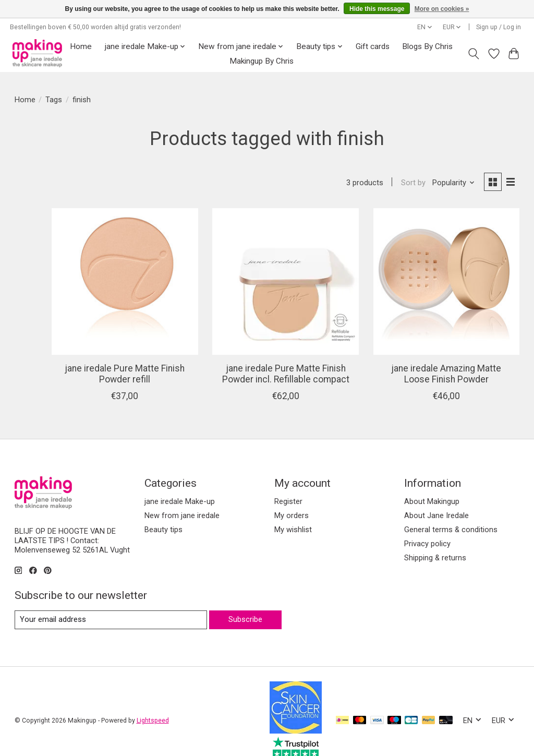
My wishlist (293, 511)
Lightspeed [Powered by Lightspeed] (153, 702)
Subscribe (245, 601)
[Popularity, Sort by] (454, 183)
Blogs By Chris (427, 46)
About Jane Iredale (436, 497)
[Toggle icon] (473, 54)
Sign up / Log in (499, 27)
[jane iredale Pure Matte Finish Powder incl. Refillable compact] (346, 261)
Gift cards (373, 46)
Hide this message (377, 9)
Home (81, 46)
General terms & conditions (451, 511)
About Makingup (432, 483)
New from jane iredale (65, 222)
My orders (292, 497)
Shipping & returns (435, 540)
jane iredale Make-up (63, 208)
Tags (54, 100)
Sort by (413, 183)
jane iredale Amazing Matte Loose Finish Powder (466, 339)
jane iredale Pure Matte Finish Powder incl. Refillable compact (346, 345)
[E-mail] (111, 602)
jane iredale (56, 308)
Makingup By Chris (262, 61)
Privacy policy (427, 526)
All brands (52, 292)
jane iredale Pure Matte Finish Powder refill (225, 339)
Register (288, 483)
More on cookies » (442, 9)
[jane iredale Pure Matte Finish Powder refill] (225, 261)
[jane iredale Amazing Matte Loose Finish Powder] (467, 261)
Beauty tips (43, 237)
